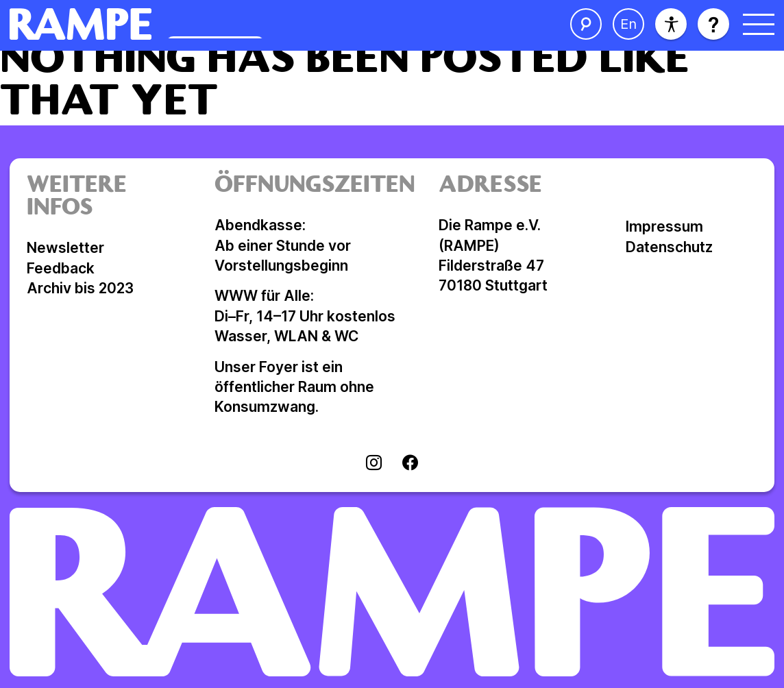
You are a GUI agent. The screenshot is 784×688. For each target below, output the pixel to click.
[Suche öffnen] (586, 24)
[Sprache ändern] (628, 24)
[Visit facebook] (410, 464)
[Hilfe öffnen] (713, 24)
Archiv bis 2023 (80, 288)
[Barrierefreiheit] (671, 24)
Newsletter (65, 248)
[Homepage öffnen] (220, 24)
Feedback (61, 268)
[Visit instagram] (374, 464)
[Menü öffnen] (759, 24)
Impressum (664, 226)
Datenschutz (669, 247)
